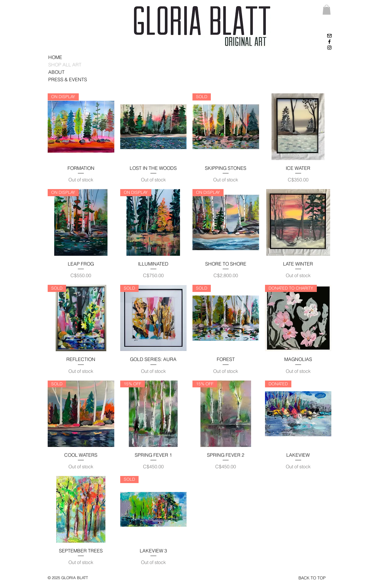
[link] (327, 10)
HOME (55, 57)
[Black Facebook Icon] (329, 42)
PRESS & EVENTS (68, 79)
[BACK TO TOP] (312, 578)
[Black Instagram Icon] (329, 48)
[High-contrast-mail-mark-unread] (329, 36)
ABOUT (56, 72)
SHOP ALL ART (65, 65)
